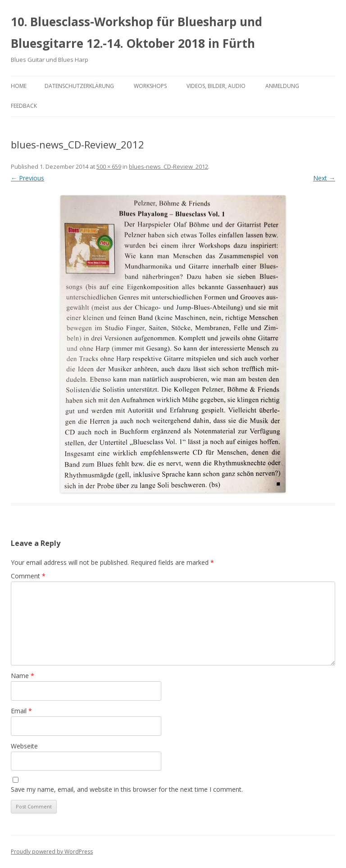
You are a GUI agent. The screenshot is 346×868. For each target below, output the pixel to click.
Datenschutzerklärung (79, 86)
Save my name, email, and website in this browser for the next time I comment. (127, 789)
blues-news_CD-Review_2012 (168, 166)
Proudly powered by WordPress (52, 852)
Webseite (24, 746)
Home (19, 86)
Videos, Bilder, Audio (216, 86)
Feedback (24, 106)
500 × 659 (109, 166)
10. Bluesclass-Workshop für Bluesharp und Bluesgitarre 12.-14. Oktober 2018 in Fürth (137, 32)
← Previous (27, 178)
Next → (324, 178)
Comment (28, 576)
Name (23, 676)
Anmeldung (282, 86)
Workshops (150, 86)
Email (21, 711)
